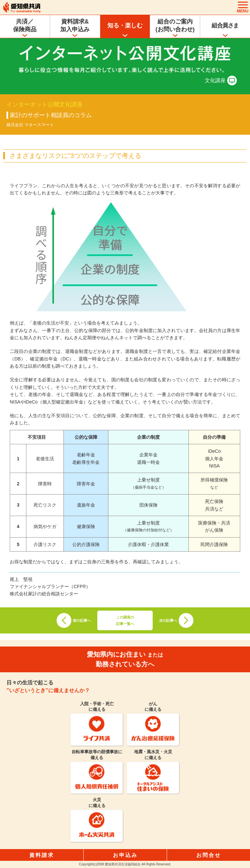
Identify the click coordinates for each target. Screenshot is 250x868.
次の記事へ (168, 620)
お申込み (125, 855)
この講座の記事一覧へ (125, 620)
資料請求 (42, 855)
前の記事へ (82, 620)
